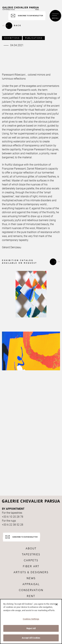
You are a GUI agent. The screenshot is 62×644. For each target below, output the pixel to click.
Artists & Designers (31, 572)
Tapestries (31, 555)
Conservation (31, 590)
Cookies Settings (31, 619)
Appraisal (31, 584)
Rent (31, 596)
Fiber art (31, 566)
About (31, 549)
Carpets (31, 560)
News (31, 578)
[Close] (57, 604)
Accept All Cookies (31, 638)
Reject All (31, 628)
